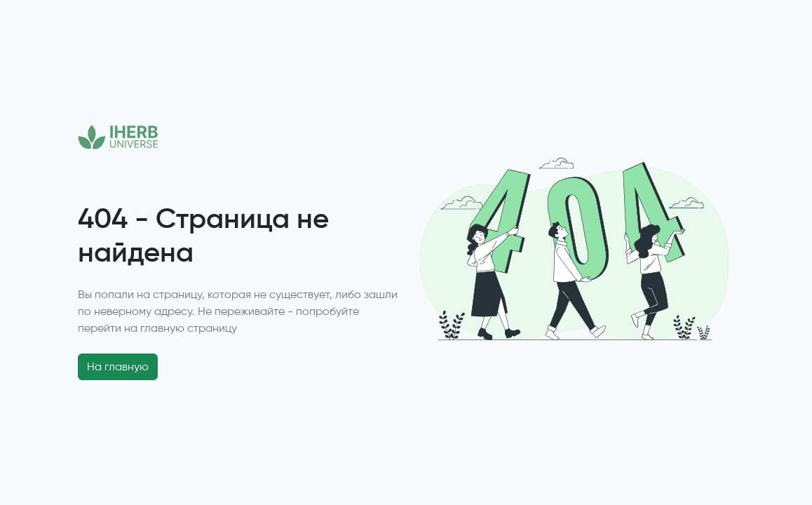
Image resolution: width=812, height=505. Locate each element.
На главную (118, 366)
